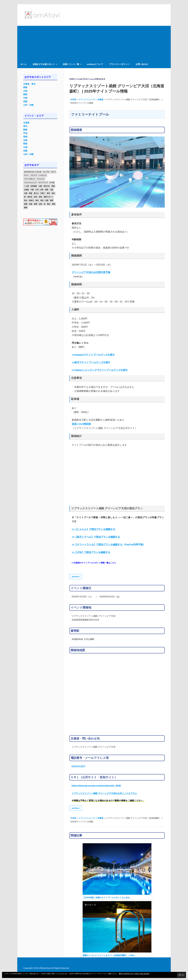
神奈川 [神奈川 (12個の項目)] (31, 200)
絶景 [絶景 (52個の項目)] (35, 204)
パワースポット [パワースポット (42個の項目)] (30, 179)
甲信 (25, 133)
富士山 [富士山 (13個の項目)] (36, 193)
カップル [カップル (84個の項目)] (46, 172)
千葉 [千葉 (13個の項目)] (32, 190)
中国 (25, 98)
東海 (25, 137)
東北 (25, 126)
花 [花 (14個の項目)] (45, 204)
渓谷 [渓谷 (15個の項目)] (35, 197)
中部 (25, 91)
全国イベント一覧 (72, 64)
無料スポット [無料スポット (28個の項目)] (48, 197)
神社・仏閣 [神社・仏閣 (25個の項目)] (44, 200)
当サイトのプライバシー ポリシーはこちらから (134, 974)
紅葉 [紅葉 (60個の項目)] (31, 204)
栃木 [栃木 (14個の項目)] (53, 193)
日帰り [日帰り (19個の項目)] (43, 193)
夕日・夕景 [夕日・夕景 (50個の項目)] (39, 190)
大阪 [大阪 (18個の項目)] (52, 190)
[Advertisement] (94, 43)
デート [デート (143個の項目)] (26, 175)
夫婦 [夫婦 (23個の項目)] (26, 193)
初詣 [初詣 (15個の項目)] (53, 186)
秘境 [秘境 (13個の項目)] (26, 204)
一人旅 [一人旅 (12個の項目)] (26, 186)
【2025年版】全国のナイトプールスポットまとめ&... (107, 898)
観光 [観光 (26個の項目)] (49, 204)
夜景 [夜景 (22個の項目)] (47, 190)
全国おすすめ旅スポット (45, 64)
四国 (25, 102)
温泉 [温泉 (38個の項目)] (40, 197)
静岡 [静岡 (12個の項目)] (26, 208)
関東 (25, 87)
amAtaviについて (95, 64)
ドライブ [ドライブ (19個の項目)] (34, 175)
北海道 (26, 123)
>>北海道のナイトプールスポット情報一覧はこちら (94, 563)
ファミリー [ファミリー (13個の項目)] (41, 179)
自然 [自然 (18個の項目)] (40, 204)
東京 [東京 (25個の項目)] (48, 193)
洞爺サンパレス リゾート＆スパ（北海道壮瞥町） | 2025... (109, 955)
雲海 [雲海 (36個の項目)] (54, 204)
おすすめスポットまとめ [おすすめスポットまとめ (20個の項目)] (33, 172)
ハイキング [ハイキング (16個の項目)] (43, 175)
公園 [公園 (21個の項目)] (40, 186)
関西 (25, 94)
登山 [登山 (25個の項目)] (26, 200)
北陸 (25, 140)
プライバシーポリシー (119, 64)
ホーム (23, 64)
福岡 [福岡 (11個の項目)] (52, 200)
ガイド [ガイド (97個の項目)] (53, 172)
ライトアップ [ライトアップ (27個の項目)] (43, 182)
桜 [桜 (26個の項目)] (25, 197)
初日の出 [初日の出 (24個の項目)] (47, 186)
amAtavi (75, 577)
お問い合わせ (142, 64)
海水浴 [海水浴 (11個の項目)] (30, 197)
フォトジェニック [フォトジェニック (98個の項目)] (30, 182)
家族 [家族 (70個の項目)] (31, 193)
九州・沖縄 (28, 105)
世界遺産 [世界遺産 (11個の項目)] (34, 186)
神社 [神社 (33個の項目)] (37, 200)
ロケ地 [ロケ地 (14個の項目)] (52, 182)
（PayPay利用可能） (109, 545)
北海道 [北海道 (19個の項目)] (26, 190)
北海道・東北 (29, 84)
